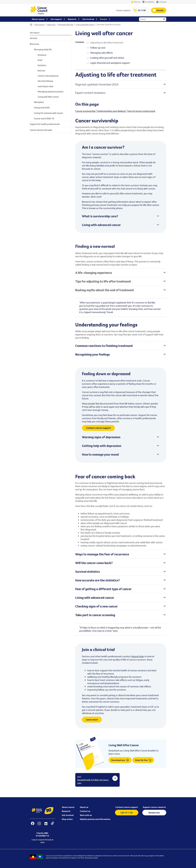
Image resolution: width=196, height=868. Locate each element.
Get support (40, 25)
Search (164, 19)
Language (161, 2)
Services (34, 38)
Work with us (86, 815)
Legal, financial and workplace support (110, 63)
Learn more (92, 720)
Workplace (39, 102)
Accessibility (148, 2)
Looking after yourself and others (107, 58)
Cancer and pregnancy (48, 76)
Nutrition (42, 65)
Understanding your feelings (111, 111)
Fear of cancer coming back (141, 111)
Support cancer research (154, 807)
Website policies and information (95, 819)
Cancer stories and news (41, 130)
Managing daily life (66, 25)
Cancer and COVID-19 (44, 118)
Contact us (85, 811)
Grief (40, 60)
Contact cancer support (98, 428)
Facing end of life (42, 108)
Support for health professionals (45, 124)
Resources (51, 25)
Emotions (42, 55)
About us (136, 2)
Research (66, 811)
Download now (120, 760)
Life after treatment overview (109, 25)
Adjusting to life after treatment (107, 43)
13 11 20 (142, 10)
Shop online (67, 819)
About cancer (68, 807)
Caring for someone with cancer (49, 113)
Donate (160, 10)
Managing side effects (102, 53)
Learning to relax (46, 86)
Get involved (68, 815)
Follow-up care (98, 48)
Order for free (143, 760)
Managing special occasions (51, 91)
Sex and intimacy (45, 81)
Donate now (154, 813)
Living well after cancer (85, 25)
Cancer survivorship (85, 111)
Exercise (41, 71)
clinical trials (138, 656)
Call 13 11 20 (127, 813)
